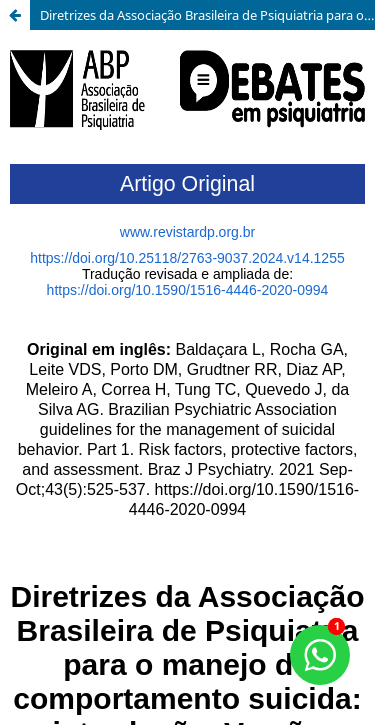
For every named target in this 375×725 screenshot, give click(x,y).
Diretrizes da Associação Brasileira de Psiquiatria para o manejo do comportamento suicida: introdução (207, 15)
